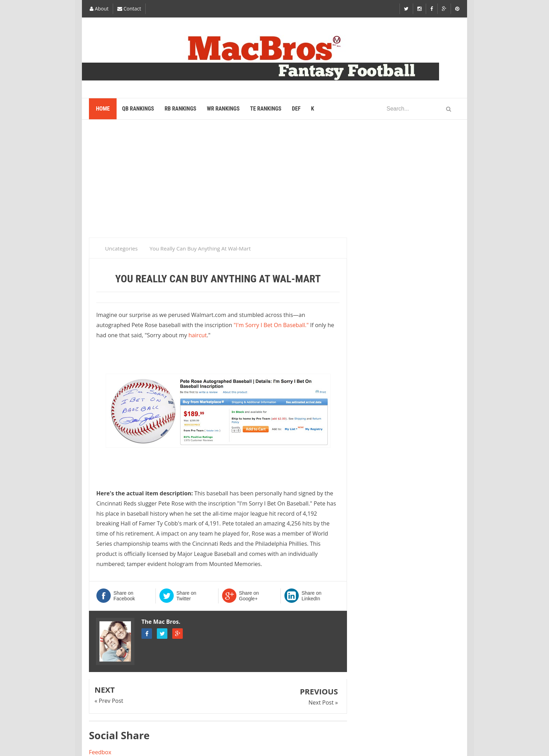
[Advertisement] (274, 182)
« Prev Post (109, 701)
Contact (129, 9)
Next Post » (323, 702)
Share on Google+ (249, 596)
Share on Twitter (186, 596)
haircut (197, 335)
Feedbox (100, 752)
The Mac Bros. (161, 622)
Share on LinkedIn (311, 596)
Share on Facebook (124, 596)
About (99, 9)
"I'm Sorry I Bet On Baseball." (271, 325)
